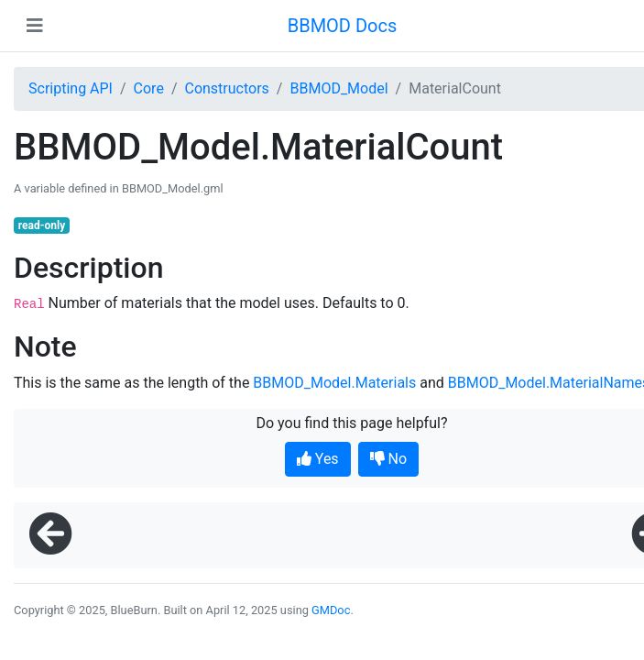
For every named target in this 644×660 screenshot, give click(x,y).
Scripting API (71, 88)
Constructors (226, 88)
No (389, 459)
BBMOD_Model (338, 88)
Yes (318, 459)
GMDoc (331, 610)
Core (149, 88)
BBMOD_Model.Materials (334, 383)
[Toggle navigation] (35, 26)
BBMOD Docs (343, 26)
